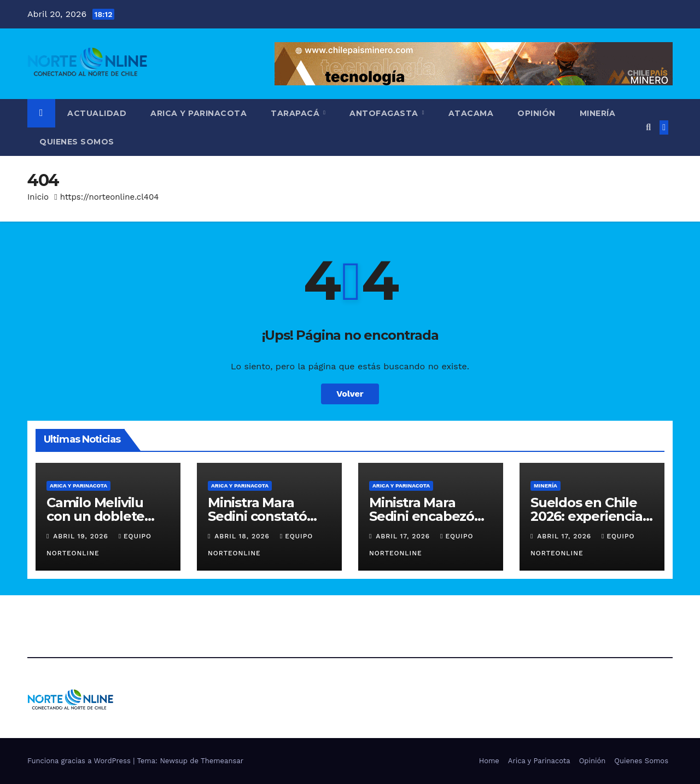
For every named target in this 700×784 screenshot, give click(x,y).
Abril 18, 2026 (243, 536)
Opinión (536, 113)
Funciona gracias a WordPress (80, 761)
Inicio (38, 197)
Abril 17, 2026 (404, 536)
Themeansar (222, 761)
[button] (648, 127)
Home (489, 761)
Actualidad (97, 113)
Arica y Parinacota (199, 113)
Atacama (471, 113)
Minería (598, 113)
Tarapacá (296, 113)
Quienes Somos (77, 142)
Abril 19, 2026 (82, 536)
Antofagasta (385, 113)
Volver (350, 394)
